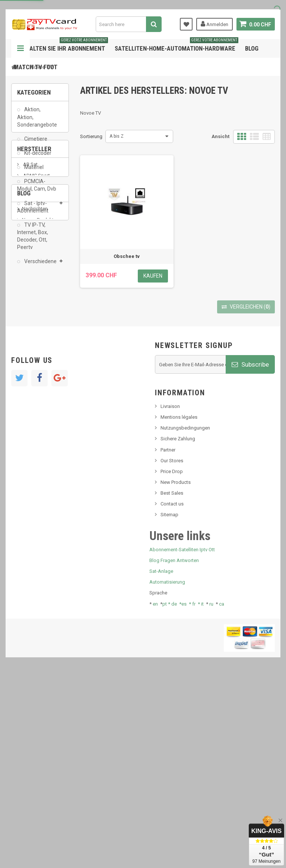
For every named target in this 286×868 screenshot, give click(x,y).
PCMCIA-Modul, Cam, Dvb (37, 189)
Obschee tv (127, 256)
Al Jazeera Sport (40, 338)
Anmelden (214, 24)
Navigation (20, 48)
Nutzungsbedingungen (185, 620)
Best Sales (172, 685)
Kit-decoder (37, 157)
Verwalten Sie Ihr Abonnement (61, 46)
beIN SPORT (35, 360)
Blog (252, 48)
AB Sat (30, 315)
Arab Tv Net (35, 349)
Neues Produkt (38, 436)
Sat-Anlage (161, 763)
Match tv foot (36, 67)
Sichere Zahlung (178, 631)
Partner (168, 642)
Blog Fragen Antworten (174, 752)
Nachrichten (35, 425)
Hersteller (34, 295)
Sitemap (169, 707)
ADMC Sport (36, 326)
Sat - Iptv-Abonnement (33, 211)
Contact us (172, 696)
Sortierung (91, 136)
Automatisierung (167, 774)
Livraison (170, 598)
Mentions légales (179, 609)
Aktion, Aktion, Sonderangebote (37, 121)
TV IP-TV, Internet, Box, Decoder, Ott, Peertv (33, 240)
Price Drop (172, 663)
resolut (29, 489)
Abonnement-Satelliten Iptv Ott (182, 742)
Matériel (33, 172)
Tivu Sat (30, 477)
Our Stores (172, 653)
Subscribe (250, 556)
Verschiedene (40, 266)
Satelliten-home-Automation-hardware (177, 46)
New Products (176, 674)
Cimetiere (35, 143)
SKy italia (32, 447)
